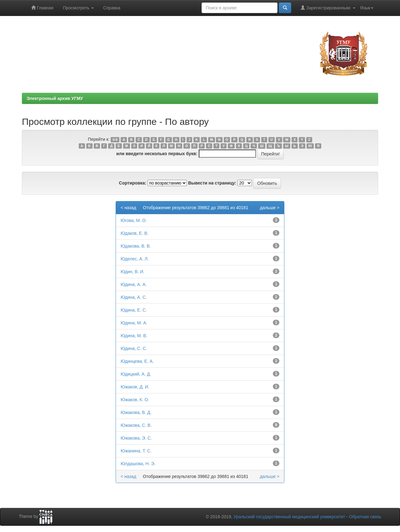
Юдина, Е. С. (134, 310)
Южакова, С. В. (136, 425)
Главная (42, 8)
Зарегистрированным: (328, 8)
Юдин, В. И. (132, 272)
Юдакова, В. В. (136, 246)
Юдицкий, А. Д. (136, 374)
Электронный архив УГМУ (55, 98)
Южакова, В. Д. (136, 412)
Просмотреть (78, 8)
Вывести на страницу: (212, 183)
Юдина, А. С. (134, 297)
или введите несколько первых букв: (157, 154)
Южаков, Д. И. (135, 387)
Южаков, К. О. (135, 400)
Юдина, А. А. (134, 284)
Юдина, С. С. (134, 348)
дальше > (270, 208)
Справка (112, 8)
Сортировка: (133, 183)
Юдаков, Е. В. (135, 233)
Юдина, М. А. (134, 323)
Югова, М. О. (134, 220)
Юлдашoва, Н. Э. (138, 464)
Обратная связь (365, 517)
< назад (128, 208)
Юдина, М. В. (134, 336)
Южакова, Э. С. (136, 438)
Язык (367, 8)
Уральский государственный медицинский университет (289, 517)
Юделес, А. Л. (135, 259)
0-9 (115, 140)
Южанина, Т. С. (136, 451)
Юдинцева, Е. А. (137, 361)
